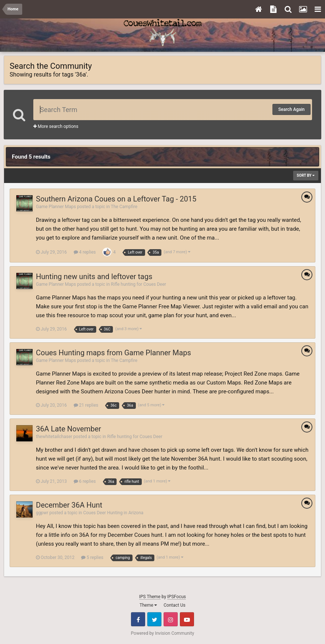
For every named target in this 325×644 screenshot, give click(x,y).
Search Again (292, 109)
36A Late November (68, 429)
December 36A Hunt (69, 505)
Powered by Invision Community (163, 633)
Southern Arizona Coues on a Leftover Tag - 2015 (116, 199)
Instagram (171, 619)
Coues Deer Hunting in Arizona (113, 513)
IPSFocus (177, 597)
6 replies (85, 481)
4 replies (85, 252)
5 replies (92, 557)
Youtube (187, 619)
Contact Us (175, 605)
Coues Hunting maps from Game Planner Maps (113, 353)
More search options (56, 126)
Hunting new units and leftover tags (94, 277)
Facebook (138, 619)
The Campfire (124, 207)
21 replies (86, 405)
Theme (148, 605)
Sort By (306, 175)
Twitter (154, 619)
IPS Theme (150, 597)
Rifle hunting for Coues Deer (139, 284)
